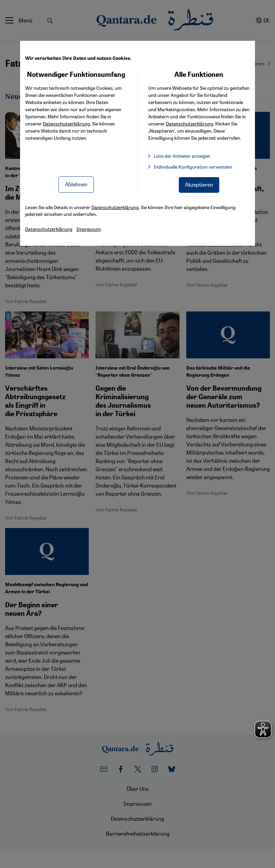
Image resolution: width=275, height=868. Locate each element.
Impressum (89, 229)
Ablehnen (76, 184)
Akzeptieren (199, 184)
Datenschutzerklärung (66, 123)
